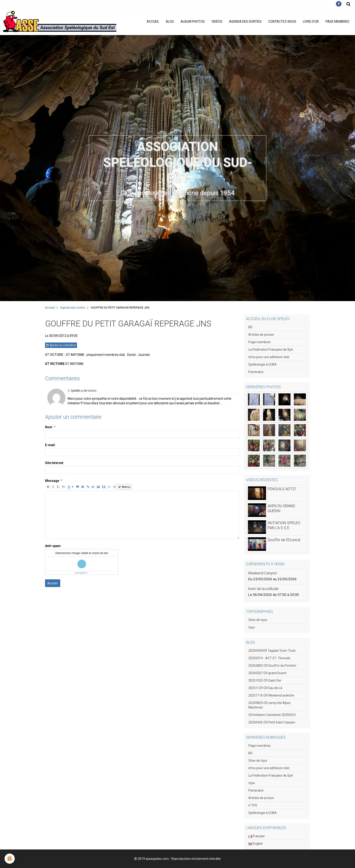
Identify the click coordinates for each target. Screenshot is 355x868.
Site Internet (54, 463)
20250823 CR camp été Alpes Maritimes (270, 705)
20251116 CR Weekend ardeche (271, 695)
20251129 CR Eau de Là (265, 688)
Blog (170, 21)
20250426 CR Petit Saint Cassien (272, 722)
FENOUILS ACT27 (282, 489)
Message (52, 481)
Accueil (153, 21)
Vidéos (217, 21)
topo (252, 627)
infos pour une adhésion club (269, 357)
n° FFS (253, 805)
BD (250, 327)
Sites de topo (258, 620)
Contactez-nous (282, 21)
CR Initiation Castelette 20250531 (272, 715)
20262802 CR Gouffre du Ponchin (272, 666)
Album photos (193, 21)
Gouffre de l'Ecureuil (284, 540)
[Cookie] (10, 859)
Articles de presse (261, 335)
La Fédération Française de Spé (271, 350)
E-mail (50, 445)
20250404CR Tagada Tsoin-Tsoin (272, 651)
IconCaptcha (81, 573)
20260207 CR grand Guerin (267, 673)
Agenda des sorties (245, 21)
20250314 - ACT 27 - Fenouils (269, 658)
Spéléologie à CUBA (263, 364)
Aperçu (124, 487)
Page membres (337, 21)
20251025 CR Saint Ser (265, 680)
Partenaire (256, 372)
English (256, 844)
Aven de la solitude (263, 589)
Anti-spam (53, 546)
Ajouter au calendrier (61, 345)
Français (257, 836)
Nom (49, 427)
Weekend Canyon (262, 573)
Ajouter (53, 583)
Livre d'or (311, 21)
